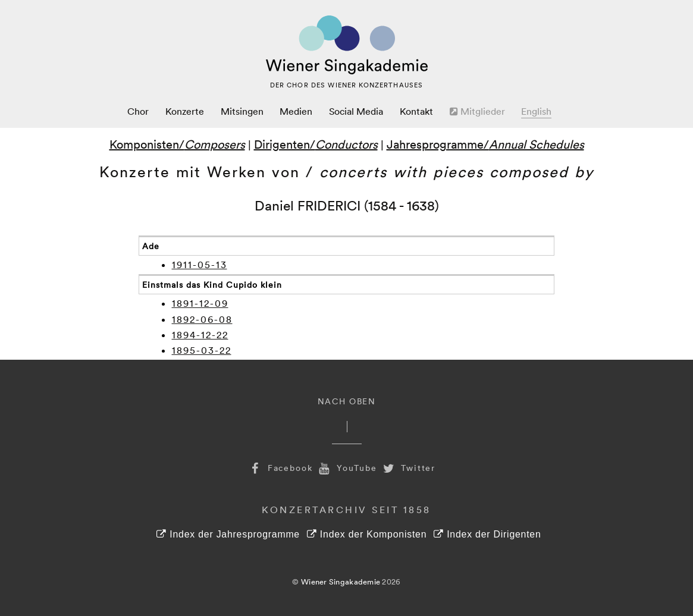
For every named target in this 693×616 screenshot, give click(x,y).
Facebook (280, 468)
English (536, 111)
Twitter (408, 468)
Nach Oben (347, 401)
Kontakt (416, 111)
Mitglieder (477, 111)
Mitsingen (242, 111)
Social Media (356, 111)
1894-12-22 (200, 335)
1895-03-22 (202, 350)
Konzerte (185, 111)
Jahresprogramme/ (485, 144)
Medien (296, 111)
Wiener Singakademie (341, 582)
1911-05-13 (200, 265)
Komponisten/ (177, 144)
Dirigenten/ (316, 144)
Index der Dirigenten (487, 534)
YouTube (347, 468)
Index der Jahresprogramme (228, 534)
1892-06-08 (202, 319)
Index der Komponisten (367, 534)
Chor (138, 111)
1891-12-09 (200, 303)
